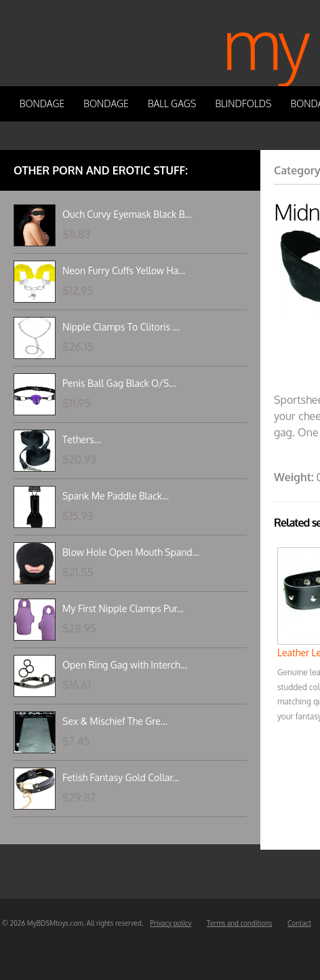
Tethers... (82, 439)
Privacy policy (171, 923)
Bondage (42, 103)
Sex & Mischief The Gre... (115, 721)
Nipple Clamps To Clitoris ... (121, 327)
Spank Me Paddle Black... (116, 496)
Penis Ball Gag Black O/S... (119, 383)
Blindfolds (243, 103)
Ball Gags (172, 103)
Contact (299, 923)
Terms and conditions (240, 923)
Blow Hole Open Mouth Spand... (131, 552)
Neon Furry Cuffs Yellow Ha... (124, 270)
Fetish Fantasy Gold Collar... (121, 777)
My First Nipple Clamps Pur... (123, 608)
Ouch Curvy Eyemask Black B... (127, 214)
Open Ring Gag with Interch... (125, 665)
